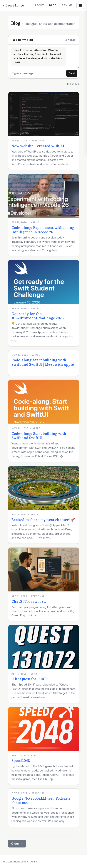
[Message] (37, 73)
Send (72, 73)
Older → (17, 844)
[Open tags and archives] (80, 6)
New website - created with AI (38, 146)
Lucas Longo (14, 5)
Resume (67, 5)
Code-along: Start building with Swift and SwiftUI (39, 436)
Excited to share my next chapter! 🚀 (43, 520)
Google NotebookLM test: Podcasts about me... (41, 801)
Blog (53, 5)
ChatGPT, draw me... (29, 601)
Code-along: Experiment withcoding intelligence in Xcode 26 (43, 230)
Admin (34, 862)
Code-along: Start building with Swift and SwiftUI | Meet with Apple (43, 362)
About (39, 5)
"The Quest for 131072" (30, 679)
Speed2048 (21, 761)
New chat (70, 40)
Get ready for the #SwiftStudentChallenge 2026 (38, 316)
